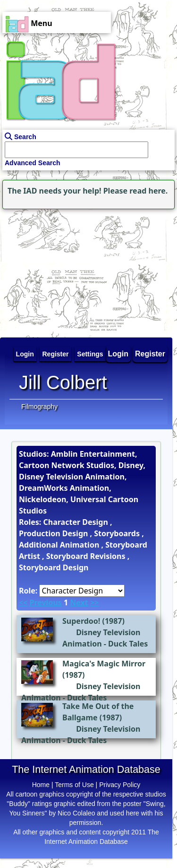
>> (94, 602)
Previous (45, 602)
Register (150, 354)
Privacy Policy (120, 785)
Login (118, 354)
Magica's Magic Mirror (104, 664)
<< (23, 602)
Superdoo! (81, 621)
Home (41, 785)
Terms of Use (74, 785)
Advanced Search (33, 163)
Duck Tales (128, 644)
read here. (148, 191)
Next (79, 602)
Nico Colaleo (76, 813)
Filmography (39, 407)
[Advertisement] (59, 271)
